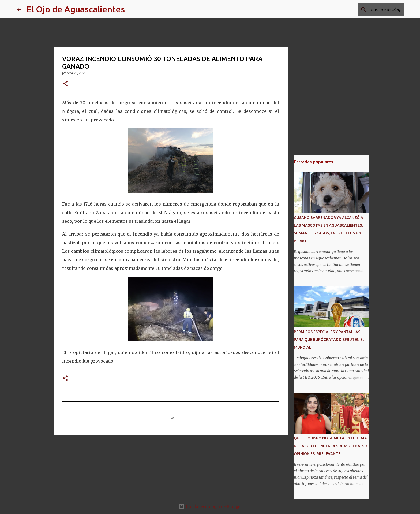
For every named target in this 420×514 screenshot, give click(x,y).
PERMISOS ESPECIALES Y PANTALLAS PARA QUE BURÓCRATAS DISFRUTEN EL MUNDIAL (329, 340)
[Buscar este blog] (376, 9)
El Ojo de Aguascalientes (76, 9)
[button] (65, 84)
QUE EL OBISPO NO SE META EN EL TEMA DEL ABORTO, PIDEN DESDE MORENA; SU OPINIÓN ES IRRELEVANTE (330, 446)
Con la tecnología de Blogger (210, 506)
